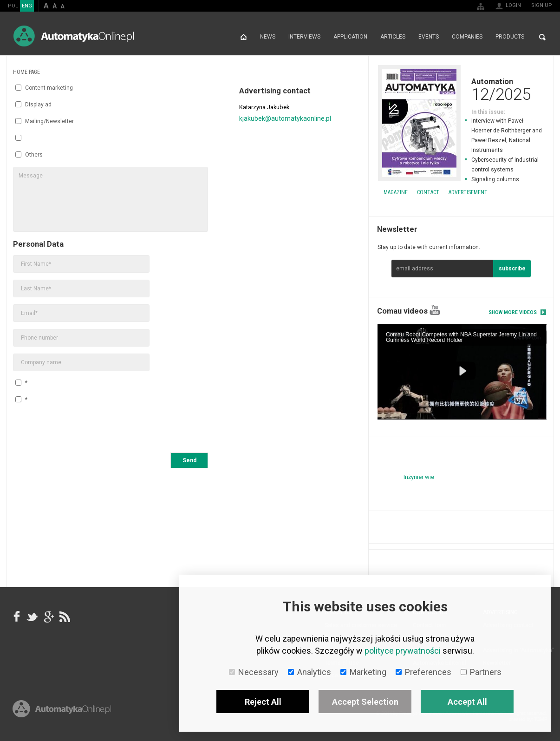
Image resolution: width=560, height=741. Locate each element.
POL (13, 6)
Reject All (263, 702)
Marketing (363, 672)
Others (29, 155)
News (268, 37)
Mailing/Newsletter (45, 121)
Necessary (254, 672)
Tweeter (33, 616)
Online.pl (62, 712)
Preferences (423, 672)
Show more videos (513, 312)
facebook (17, 616)
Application (350, 37)
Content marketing (44, 88)
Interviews (304, 37)
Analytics (309, 672)
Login (513, 5)
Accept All (467, 702)
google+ (48, 616)
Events (429, 37)
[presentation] (84, 430)
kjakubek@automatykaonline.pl (285, 118)
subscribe (512, 269)
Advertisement (468, 192)
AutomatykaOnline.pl (74, 36)
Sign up (542, 5)
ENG (27, 6)
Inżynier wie (419, 477)
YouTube (435, 310)
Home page (244, 37)
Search (542, 37)
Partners (481, 672)
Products (510, 37)
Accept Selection (365, 702)
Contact (428, 192)
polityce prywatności (403, 651)
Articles (393, 37)
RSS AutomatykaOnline (64, 616)
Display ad (33, 105)
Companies (467, 37)
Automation (461, 89)
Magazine (396, 192)
